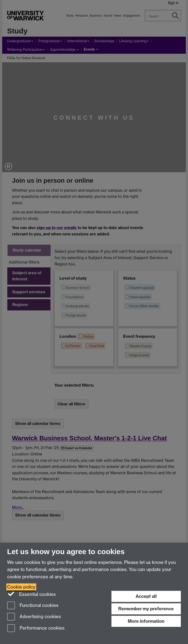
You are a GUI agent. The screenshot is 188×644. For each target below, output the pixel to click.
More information (146, 621)
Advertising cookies (34, 617)
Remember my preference (146, 609)
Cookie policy (21, 587)
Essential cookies (31, 594)
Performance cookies (36, 628)
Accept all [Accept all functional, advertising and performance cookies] (146, 596)
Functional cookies (33, 606)
